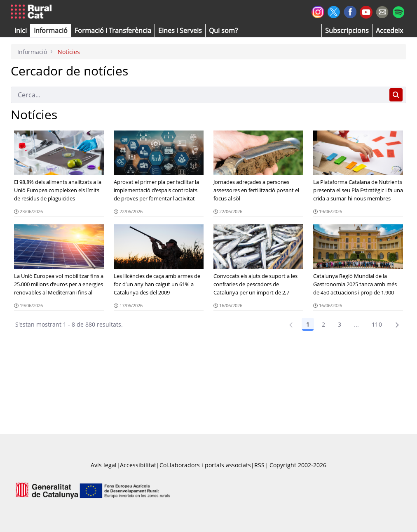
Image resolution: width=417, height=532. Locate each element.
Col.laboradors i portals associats (205, 465)
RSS (259, 465)
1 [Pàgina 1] (308, 324)
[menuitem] (113, 31)
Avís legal (104, 465)
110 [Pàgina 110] (377, 324)
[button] (21, 31)
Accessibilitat (138, 465)
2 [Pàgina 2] (323, 324)
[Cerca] (198, 95)
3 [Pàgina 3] (340, 324)
